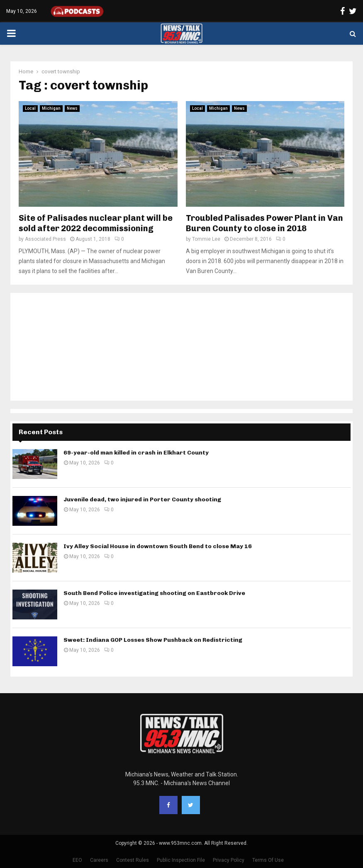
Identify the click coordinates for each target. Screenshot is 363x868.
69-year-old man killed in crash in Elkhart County (136, 453)
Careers (99, 860)
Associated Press (45, 239)
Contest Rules (133, 860)
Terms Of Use (268, 860)
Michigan (51, 108)
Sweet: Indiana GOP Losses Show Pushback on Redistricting (153, 640)
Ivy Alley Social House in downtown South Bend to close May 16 (158, 546)
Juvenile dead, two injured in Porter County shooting (142, 499)
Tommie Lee (206, 239)
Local (30, 108)
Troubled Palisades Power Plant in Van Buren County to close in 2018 (264, 223)
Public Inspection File (181, 860)
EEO (77, 860)
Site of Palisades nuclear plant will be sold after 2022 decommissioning (96, 223)
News (72, 108)
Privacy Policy (229, 860)
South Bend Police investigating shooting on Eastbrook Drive (154, 593)
